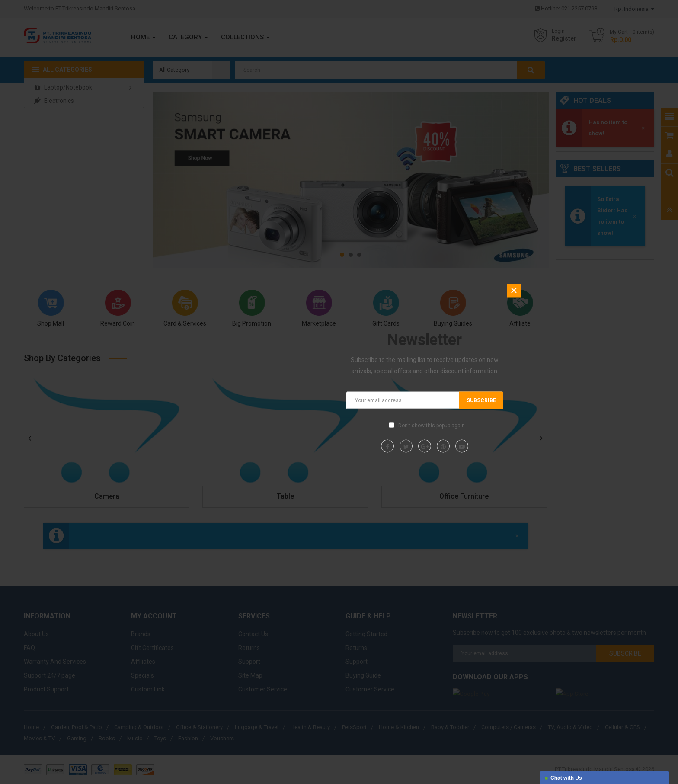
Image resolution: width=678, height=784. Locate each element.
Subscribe (481, 400)
